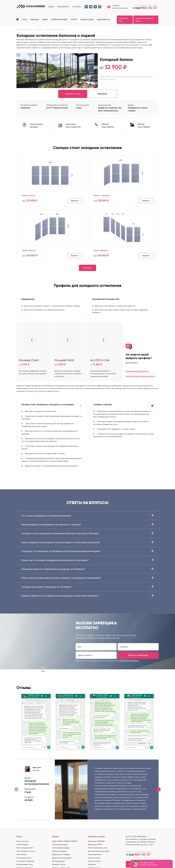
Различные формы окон (98, 848)
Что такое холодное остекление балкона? (87, 516)
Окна (25, 20)
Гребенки (92, 864)
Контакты (77, 7)
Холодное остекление (55, 29)
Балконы (35, 20)
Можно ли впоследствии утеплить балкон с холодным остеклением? (87, 578)
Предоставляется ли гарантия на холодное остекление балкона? (87, 596)
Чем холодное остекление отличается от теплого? (87, 525)
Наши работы (103, 20)
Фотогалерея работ (25, 848)
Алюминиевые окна (24, 864)
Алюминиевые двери (61, 848)
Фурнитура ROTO (95, 844)
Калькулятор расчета (137, 371)
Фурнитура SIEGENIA (96, 841)
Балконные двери (59, 851)
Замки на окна (94, 858)
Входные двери (59, 861)
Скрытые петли (94, 861)
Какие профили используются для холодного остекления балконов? (87, 542)
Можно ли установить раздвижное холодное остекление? (87, 560)
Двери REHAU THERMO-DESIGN (65, 841)
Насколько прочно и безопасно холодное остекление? (87, 569)
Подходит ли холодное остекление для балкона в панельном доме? (87, 551)
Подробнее (102, 94)
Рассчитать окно (123, 20)
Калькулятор (63, 7)
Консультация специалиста (140, 376)
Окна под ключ (23, 841)
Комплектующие (59, 20)
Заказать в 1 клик (73, 94)
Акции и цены (87, 20)
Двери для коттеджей (61, 854)
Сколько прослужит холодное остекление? (87, 587)
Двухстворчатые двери (62, 858)
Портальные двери (60, 844)
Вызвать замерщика (138, 655)
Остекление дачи (24, 858)
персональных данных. (130, 661)
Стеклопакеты (22, 844)
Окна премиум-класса (26, 851)
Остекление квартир (25, 861)
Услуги (74, 20)
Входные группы (59, 864)
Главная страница (24, 29)
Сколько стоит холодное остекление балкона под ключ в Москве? (87, 533)
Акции (51, 7)
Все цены (87, 268)
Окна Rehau (21, 854)
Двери (45, 20)
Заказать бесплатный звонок (144, 20)
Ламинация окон (95, 854)
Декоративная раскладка (99, 851)
